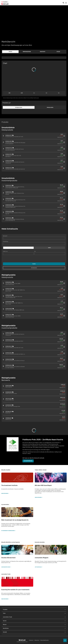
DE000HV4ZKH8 (9, 211)
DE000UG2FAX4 (9, 353)
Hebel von (5, 251)
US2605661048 (9, 405)
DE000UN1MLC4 (9, 365)
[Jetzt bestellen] (51, 556)
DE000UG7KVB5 (9, 333)
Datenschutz (37, 640)
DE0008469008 (9, 392)
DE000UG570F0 (9, 154)
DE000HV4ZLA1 (9, 218)
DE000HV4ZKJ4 (9, 198)
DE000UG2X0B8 (9, 161)
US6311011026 (9, 399)
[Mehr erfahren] (17, 483)
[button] (10, 52)
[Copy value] (13, 135)
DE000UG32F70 (9, 135)
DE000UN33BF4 (9, 141)
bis (35, 251)
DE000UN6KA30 (9, 302)
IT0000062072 (8, 418)
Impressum (31, 640)
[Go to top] (65, 640)
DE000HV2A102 (9, 192)
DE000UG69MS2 (9, 309)
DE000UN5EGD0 (9, 340)
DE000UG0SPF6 (9, 295)
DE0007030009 (9, 386)
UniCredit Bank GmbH (24, 642)
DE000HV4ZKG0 (9, 205)
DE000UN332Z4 (9, 168)
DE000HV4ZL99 (9, 185)
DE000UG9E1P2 (9, 346)
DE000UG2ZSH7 (9, 315)
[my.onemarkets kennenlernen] (17, 519)
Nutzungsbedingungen (45, 640)
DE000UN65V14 (9, 282)
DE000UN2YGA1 (9, 148)
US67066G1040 (9, 411)
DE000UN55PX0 (9, 359)
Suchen (34, 264)
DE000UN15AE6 (9, 289)
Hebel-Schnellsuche (10, 229)
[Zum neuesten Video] (17, 556)
